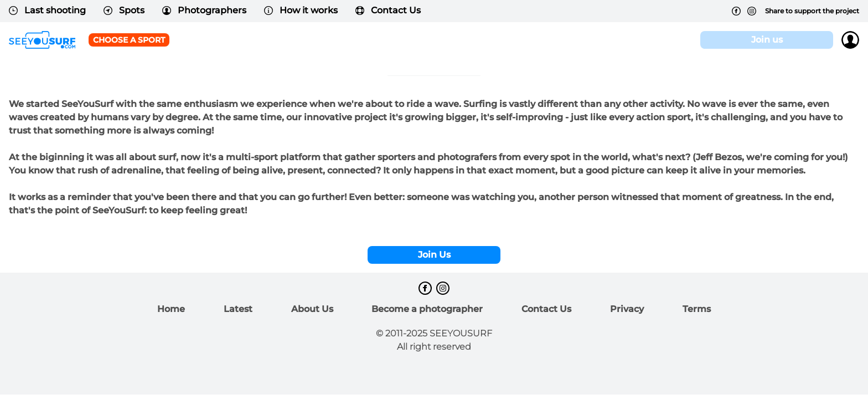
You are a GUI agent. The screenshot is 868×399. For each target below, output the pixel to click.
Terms (697, 309)
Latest (238, 309)
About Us (312, 309)
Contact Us (388, 10)
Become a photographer (427, 309)
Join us (767, 40)
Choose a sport (129, 40)
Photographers (204, 10)
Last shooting (47, 10)
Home (171, 309)
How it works (301, 10)
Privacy (627, 309)
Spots (124, 10)
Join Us (434, 255)
